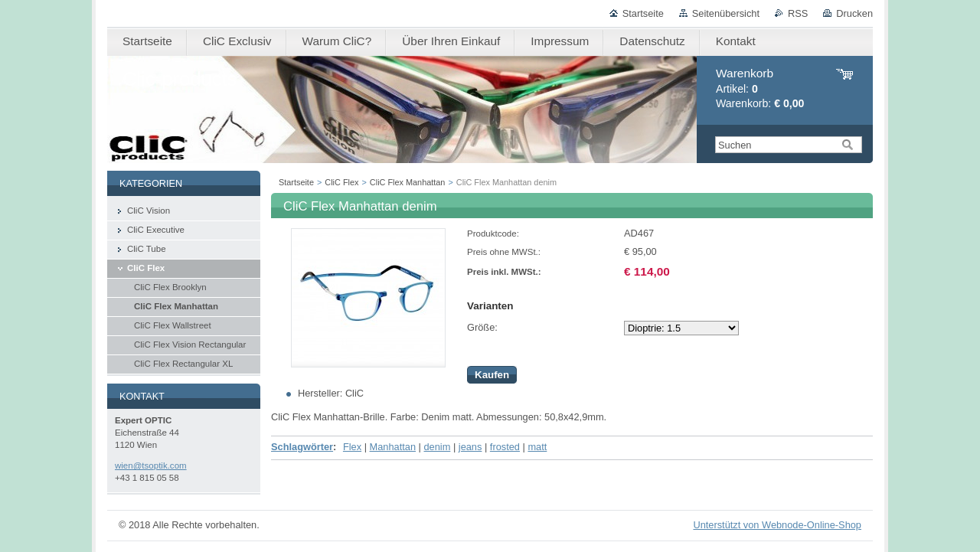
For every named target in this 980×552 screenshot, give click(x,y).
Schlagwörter (302, 447)
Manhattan (393, 447)
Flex (352, 447)
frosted (505, 447)
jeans (470, 447)
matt (537, 447)
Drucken (854, 13)
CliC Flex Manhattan (408, 182)
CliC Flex (341, 182)
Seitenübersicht (726, 13)
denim (437, 447)
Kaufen (492, 375)
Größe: (482, 327)
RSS (798, 13)
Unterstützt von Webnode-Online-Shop (777, 525)
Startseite (643, 13)
